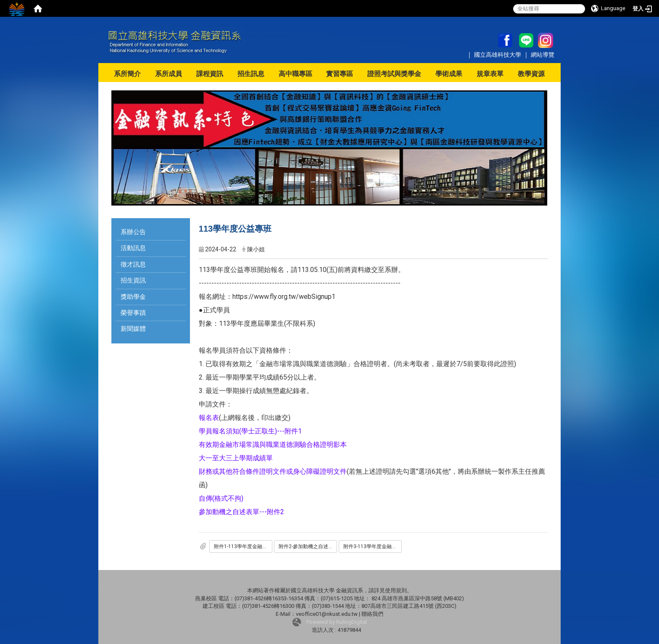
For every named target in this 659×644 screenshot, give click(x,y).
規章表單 (490, 74)
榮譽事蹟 (133, 313)
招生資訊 (133, 280)
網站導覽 (543, 54)
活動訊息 (133, 248)
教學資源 (531, 74)
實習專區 (340, 74)
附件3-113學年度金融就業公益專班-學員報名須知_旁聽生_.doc (373, 546)
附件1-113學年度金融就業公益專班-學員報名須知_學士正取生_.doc (243, 546)
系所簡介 (127, 74)
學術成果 (449, 74)
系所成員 (169, 74)
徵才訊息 (133, 264)
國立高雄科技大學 (498, 54)
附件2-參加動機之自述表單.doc (308, 546)
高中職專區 (295, 74)
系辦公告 (133, 232)
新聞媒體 (133, 329)
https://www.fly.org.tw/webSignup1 (284, 297)
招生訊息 (251, 74)
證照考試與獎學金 (394, 74)
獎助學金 (133, 297)
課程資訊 (210, 74)
